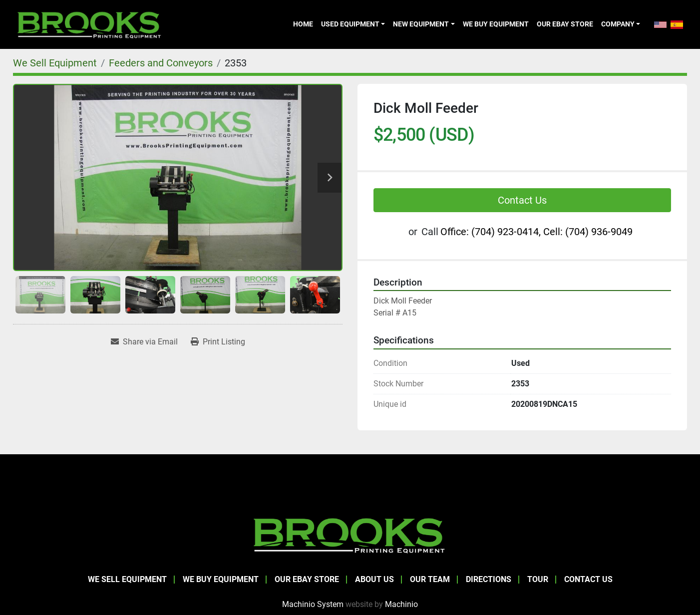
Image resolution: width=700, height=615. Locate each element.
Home (303, 24)
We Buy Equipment (496, 24)
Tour (538, 579)
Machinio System (313, 604)
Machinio (401, 604)
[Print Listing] (218, 342)
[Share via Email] (144, 342)
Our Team (430, 579)
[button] (353, 24)
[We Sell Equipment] (55, 63)
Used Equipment (350, 24)
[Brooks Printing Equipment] (350, 534)
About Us (374, 579)
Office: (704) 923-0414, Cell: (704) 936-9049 (536, 232)
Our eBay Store (565, 24)
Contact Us (522, 200)
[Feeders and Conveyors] (161, 63)
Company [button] (618, 24)
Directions (489, 579)
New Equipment (421, 24)
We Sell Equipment (127, 579)
